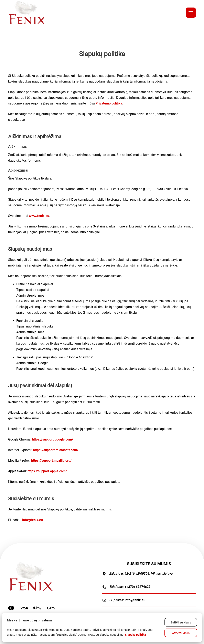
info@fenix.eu (33, 520)
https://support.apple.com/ (47, 471)
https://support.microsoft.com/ (56, 450)
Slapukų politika (135, 635)
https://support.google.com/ (53, 439)
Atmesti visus (181, 633)
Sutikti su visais (181, 622)
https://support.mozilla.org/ (51, 461)
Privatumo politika (109, 103)
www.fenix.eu (39, 216)
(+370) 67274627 (138, 587)
